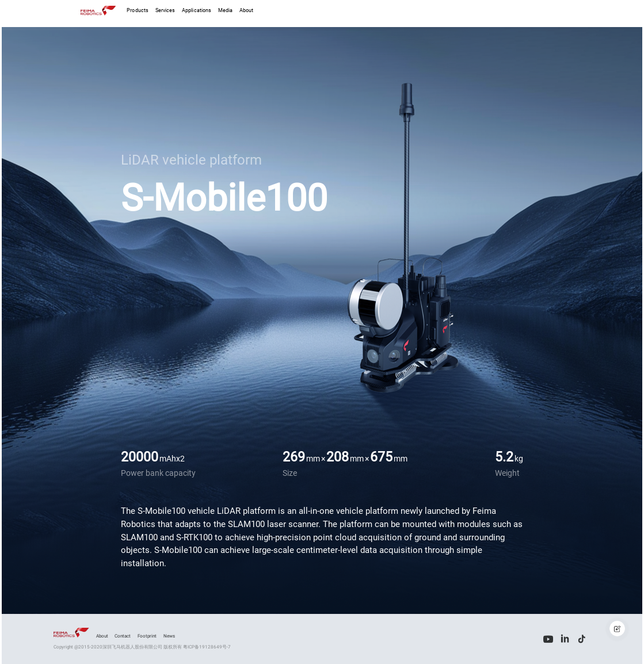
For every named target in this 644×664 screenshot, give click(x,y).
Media (225, 10)
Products (138, 10)
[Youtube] (548, 639)
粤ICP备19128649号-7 (207, 647)
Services (165, 10)
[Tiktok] (582, 639)
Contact (123, 636)
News (169, 636)
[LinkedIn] (565, 639)
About (246, 10)
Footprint (147, 636)
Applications (197, 10)
